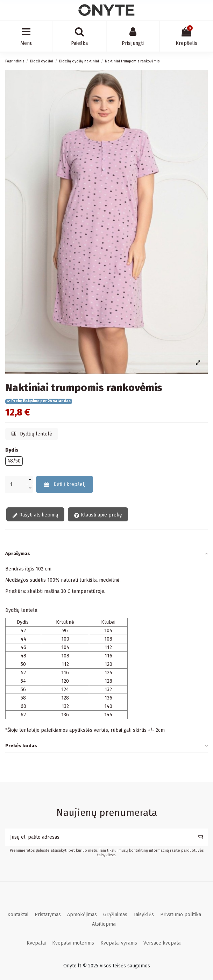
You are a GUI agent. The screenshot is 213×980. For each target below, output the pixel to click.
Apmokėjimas (82, 915)
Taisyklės (144, 915)
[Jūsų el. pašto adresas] (99, 837)
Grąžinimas (115, 915)
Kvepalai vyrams (119, 943)
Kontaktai (18, 915)
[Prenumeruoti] (200, 837)
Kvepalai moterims (73, 943)
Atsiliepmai (104, 924)
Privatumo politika (181, 915)
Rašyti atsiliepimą (35, 515)
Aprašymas (106, 553)
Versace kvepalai (162, 943)
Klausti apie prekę (98, 515)
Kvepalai (36, 943)
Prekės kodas (106, 746)
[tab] (106, 553)
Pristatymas (48, 915)
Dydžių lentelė (32, 434)
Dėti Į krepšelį (65, 484)
